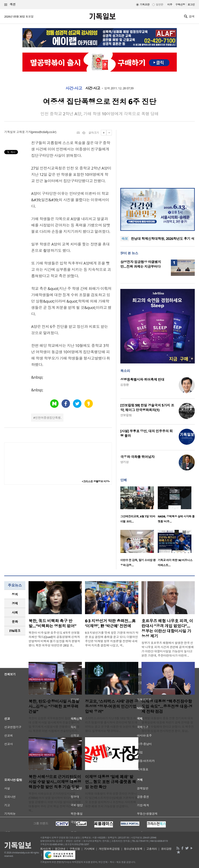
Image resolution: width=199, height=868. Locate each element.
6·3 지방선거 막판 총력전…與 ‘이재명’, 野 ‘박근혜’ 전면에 (110, 623)
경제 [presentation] (15, 603)
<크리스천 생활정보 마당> (96, 481)
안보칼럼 (126, 415)
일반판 (159, 5)
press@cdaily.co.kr (44, 132)
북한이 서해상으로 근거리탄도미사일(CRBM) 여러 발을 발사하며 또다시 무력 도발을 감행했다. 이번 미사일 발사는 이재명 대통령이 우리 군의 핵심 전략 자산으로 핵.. (55, 802)
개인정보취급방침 (109, 849)
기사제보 (89, 849)
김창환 (125, 385)
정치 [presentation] (15, 594)
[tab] (15, 594)
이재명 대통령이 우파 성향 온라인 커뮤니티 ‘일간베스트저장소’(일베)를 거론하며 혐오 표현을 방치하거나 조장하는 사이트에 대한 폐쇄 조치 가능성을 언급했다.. (111, 800)
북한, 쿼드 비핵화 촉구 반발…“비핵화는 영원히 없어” (52, 623)
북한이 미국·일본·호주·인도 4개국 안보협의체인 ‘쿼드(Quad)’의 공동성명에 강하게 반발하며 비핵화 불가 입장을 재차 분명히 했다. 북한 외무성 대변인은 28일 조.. (54, 639)
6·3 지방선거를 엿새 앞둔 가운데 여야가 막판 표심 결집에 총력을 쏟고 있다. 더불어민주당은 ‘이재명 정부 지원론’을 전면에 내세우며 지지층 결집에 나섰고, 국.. (112, 639)
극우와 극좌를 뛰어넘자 (137, 457)
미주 (170, 5)
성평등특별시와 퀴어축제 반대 (142, 380)
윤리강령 (166, 849)
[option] (139, 506)
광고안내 (60, 849)
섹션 (10, 5)
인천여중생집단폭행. (48, 418)
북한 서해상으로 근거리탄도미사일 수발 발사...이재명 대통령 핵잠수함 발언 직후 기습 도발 (55, 782)
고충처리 (152, 849)
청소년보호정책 (133, 849)
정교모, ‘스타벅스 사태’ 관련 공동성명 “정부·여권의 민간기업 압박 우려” (112, 706)
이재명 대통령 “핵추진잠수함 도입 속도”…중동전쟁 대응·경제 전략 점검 (167, 706)
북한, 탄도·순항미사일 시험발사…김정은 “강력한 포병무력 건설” (54, 706)
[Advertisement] (158, 156)
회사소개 (45, 849)
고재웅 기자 (24, 132)
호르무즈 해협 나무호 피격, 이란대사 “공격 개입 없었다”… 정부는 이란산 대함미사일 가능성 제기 (167, 629)
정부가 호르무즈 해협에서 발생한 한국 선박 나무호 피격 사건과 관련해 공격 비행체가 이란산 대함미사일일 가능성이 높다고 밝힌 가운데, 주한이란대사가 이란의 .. (168, 649)
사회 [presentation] (15, 612)
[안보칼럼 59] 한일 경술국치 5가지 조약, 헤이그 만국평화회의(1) (147, 408)
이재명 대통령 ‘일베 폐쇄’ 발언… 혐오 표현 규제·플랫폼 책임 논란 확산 (110, 782)
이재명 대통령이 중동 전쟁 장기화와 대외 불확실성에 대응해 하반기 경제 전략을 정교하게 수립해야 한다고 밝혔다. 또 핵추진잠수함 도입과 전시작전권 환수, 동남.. (168, 724)
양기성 (125, 462)
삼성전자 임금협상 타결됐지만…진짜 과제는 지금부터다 (141, 264)
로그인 (191, 5)
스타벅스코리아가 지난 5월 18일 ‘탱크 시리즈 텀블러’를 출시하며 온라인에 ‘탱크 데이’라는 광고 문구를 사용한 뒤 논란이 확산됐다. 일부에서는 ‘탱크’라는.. (111, 724)
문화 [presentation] (15, 622)
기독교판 (145, 5)
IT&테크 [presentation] (15, 631)
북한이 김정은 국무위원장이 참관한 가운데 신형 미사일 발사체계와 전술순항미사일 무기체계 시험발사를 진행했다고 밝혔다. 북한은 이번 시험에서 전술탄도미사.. (54, 724)
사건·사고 (74, 88)
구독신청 (180, 5)
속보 (125, 239)
